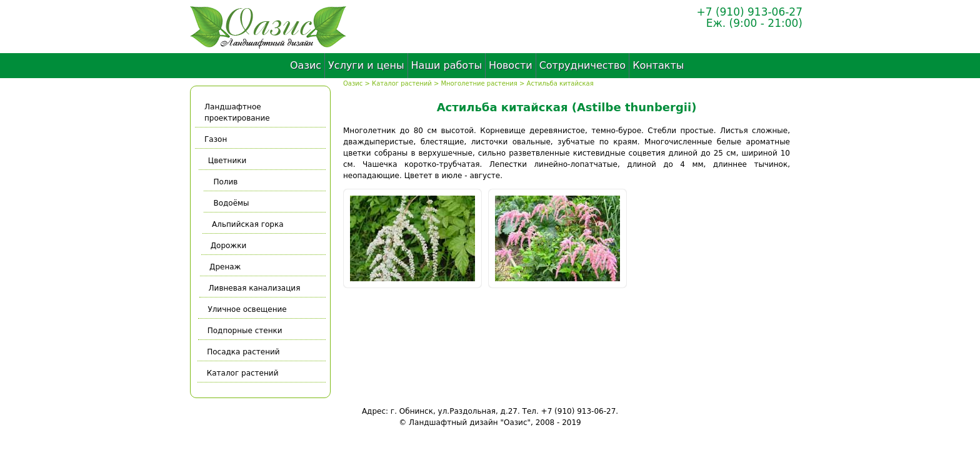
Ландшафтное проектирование (237, 112)
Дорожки (227, 246)
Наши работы (447, 65)
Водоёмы (230, 203)
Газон (216, 139)
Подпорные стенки (244, 331)
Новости (511, 65)
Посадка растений (242, 352)
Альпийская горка (247, 224)
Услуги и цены (366, 65)
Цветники (229, 161)
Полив (226, 182)
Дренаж (224, 267)
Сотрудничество (582, 65)
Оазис (306, 65)
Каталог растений (402, 83)
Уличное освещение (246, 309)
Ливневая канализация (253, 288)
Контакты (658, 65)
